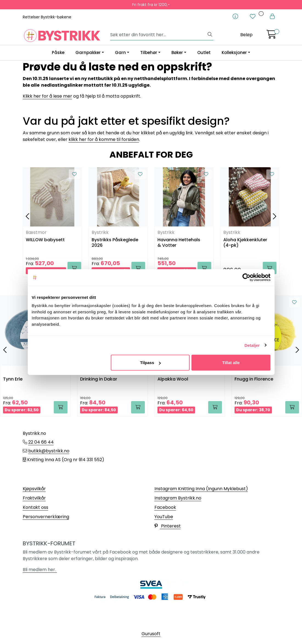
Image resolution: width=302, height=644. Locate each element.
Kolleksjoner (234, 53)
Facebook (165, 507)
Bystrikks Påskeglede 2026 (115, 243)
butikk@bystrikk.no (49, 451)
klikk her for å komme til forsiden (104, 139)
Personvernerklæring (46, 517)
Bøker (177, 53)
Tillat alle (231, 363)
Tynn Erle (13, 379)
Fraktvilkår (34, 498)
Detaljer (252, 345)
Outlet (204, 53)
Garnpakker (88, 53)
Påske (58, 53)
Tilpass (150, 363)
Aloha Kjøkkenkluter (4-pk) (245, 243)
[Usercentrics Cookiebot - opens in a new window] (246, 277)
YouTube (164, 517)
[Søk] (158, 35)
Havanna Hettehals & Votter (179, 243)
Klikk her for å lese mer (47, 96)
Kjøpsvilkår (34, 489)
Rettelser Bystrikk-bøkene (47, 17)
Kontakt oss (36, 507)
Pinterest (168, 526)
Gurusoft (151, 634)
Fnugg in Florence (254, 379)
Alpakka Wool (173, 379)
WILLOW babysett (45, 240)
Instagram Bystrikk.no (178, 498)
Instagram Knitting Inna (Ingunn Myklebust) (201, 489)
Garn (120, 53)
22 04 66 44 (41, 442)
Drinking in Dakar (99, 379)
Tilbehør (149, 53)
